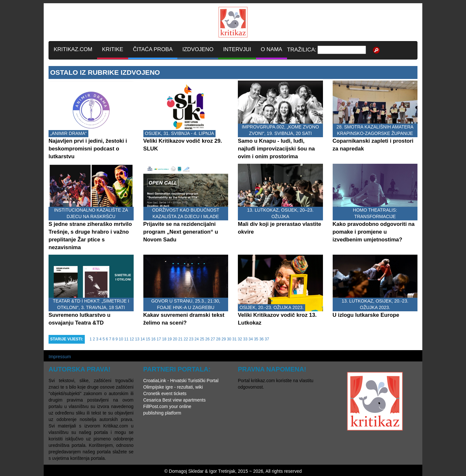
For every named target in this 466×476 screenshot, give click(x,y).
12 (132, 339)
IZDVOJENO (198, 49)
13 (137, 339)
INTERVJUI (237, 49)
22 (186, 339)
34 (251, 339)
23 (191, 339)
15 (148, 339)
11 (126, 339)
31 (234, 339)
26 (207, 339)
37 (267, 339)
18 (164, 339)
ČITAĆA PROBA (153, 49)
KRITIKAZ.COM (73, 49)
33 (245, 339)
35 (256, 339)
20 (175, 339)
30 (229, 339)
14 (143, 339)
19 (169, 339)
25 (202, 339)
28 (218, 339)
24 (197, 339)
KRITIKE (112, 49)
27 (213, 339)
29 (223, 339)
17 (159, 339)
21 (180, 339)
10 (121, 339)
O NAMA (272, 49)
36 (261, 339)
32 (240, 339)
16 (153, 339)
